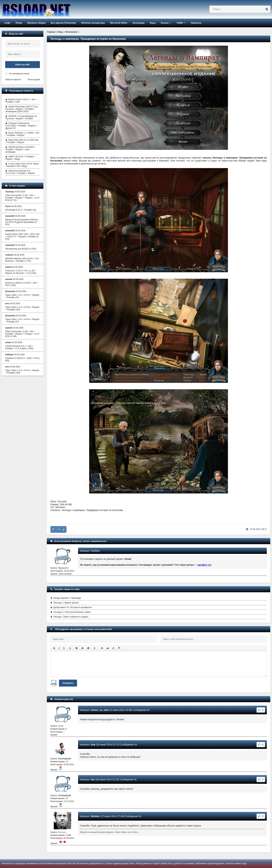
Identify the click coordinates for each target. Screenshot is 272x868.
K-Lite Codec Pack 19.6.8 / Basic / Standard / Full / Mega (22, 165)
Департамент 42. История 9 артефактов (73, 607)
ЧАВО (180, 23)
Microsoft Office (119, 23)
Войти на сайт (23, 65)
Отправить (68, 683)
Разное (165, 23)
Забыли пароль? (13, 80)
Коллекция (139, 23)
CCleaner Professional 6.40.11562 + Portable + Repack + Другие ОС (21, 126)
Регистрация (34, 80)
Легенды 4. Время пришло (66, 603)
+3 (59, 529)
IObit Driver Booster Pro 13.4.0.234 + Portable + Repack (20, 172)
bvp (93, 745)
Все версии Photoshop (63, 23)
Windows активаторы (93, 23)
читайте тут (204, 565)
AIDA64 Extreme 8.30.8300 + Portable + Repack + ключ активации (20, 149)
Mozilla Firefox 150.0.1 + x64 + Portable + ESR (21, 101)
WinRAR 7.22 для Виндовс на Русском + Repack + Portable (21, 117)
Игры (153, 23)
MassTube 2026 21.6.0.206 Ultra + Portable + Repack (22, 141)
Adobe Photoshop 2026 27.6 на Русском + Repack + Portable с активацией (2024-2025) (22, 109)
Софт (7, 23)
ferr (93, 779)
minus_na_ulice (100, 710)
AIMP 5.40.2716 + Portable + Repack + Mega (20, 158)
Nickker (95, 816)
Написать (196, 23)
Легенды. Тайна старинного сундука (71, 617)
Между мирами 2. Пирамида (67, 598)
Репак (19, 23)
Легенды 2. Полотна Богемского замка (72, 612)
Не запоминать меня (19, 74)
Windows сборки (36, 23)
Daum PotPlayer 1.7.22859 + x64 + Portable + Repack (22, 134)
